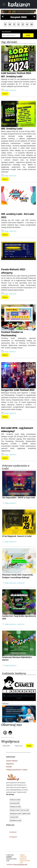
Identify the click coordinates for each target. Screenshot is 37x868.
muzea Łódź (14, 817)
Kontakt (9, 767)
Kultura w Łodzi (15, 800)
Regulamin (10, 764)
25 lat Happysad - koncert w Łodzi (17, 536)
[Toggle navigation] (4, 4)
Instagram (13, 837)
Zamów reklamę (12, 761)
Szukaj (28, 35)
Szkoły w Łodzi (15, 810)
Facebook (13, 832)
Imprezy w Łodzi (15, 807)
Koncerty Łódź (15, 803)
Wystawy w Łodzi (16, 814)
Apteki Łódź (26, 814)
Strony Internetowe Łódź (20, 864)
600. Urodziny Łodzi (12, 129)
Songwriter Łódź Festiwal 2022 (18, 390)
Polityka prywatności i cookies (17, 770)
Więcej (5, 94)
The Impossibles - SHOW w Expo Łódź (19, 498)
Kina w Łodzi (25, 810)
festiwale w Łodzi (16, 820)
